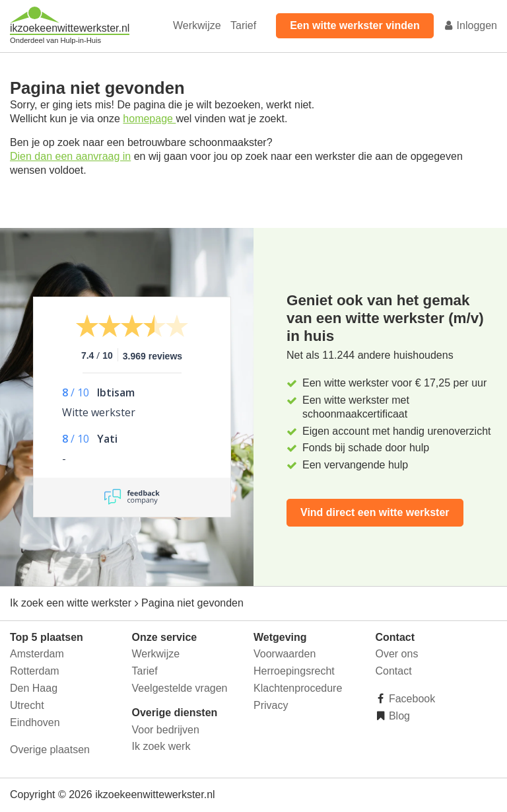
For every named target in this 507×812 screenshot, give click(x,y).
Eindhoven (35, 722)
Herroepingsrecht (294, 671)
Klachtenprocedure (298, 688)
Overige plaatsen (50, 750)
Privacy (271, 705)
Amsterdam (37, 654)
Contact (394, 671)
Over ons (397, 654)
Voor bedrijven (166, 730)
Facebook (411, 699)
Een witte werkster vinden (355, 25)
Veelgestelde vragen (180, 688)
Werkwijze (197, 25)
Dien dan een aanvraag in (70, 156)
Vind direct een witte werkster (375, 512)
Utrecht (27, 705)
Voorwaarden (285, 654)
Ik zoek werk (161, 746)
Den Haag (34, 688)
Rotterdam (35, 671)
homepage (149, 119)
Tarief (243, 25)
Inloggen (470, 25)
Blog (398, 716)
